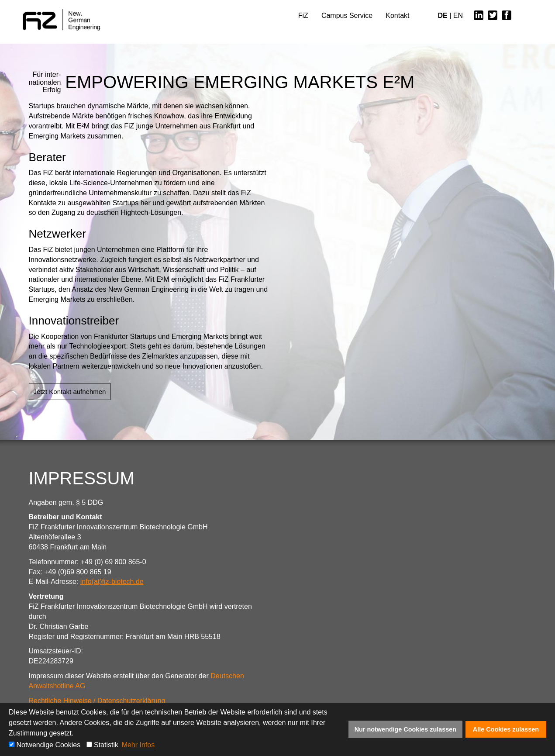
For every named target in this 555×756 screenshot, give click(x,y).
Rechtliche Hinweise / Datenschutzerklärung (97, 701)
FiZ (303, 16)
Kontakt (397, 16)
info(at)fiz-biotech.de (112, 582)
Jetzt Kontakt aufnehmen (70, 392)
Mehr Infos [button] (138, 745)
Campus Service (347, 16)
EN (458, 16)
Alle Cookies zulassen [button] (506, 729)
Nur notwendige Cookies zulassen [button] (406, 729)
